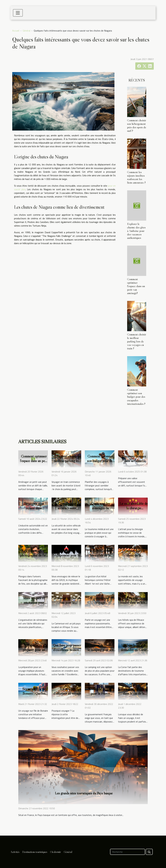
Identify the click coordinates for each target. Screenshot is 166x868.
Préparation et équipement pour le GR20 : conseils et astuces (67, 558)
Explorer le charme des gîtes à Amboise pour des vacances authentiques (136, 231)
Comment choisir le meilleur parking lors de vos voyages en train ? (137, 341)
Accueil (16, 31)
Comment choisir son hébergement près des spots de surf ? (137, 125)
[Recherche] (128, 852)
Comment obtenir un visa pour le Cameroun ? (67, 603)
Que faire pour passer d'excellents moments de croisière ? (67, 650)
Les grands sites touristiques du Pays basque (84, 793)
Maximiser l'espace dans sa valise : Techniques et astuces (134, 463)
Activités (15, 852)
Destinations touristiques (35, 852)
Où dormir (55, 852)
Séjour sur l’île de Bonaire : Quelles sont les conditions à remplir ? (34, 696)
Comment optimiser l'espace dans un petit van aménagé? (136, 286)
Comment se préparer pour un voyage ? (34, 650)
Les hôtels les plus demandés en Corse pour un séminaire (134, 650)
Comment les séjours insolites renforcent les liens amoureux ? (136, 177)
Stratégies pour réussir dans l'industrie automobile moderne (34, 510)
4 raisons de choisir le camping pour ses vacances (100, 650)
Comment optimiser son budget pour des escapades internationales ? (136, 397)
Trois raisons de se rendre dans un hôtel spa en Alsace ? (134, 603)
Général (26, 31)
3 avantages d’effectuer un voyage (67, 691)
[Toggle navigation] (18, 13)
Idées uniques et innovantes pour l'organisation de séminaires (34, 605)
